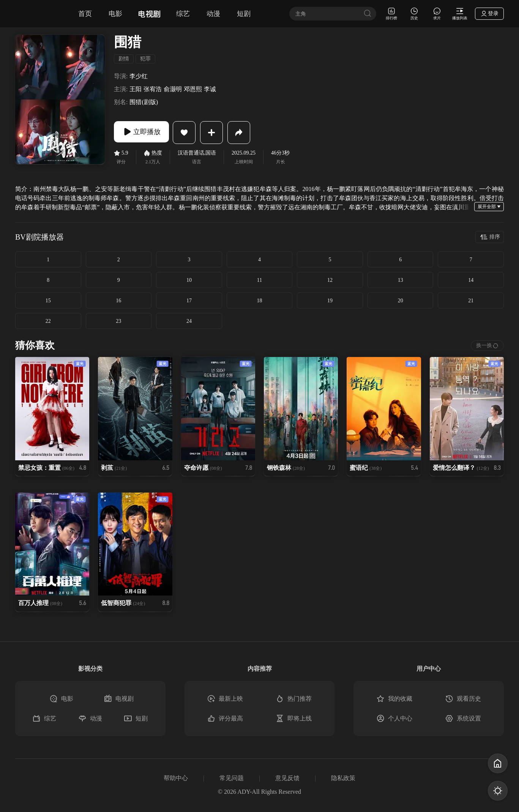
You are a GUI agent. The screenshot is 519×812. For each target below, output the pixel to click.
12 (330, 280)
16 (118, 301)
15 (48, 301)
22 (48, 321)
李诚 (210, 89)
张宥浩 (153, 89)
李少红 (139, 76)
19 (330, 301)
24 (189, 321)
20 (401, 301)
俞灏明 (173, 89)
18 (259, 301)
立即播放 (144, 133)
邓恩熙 (193, 89)
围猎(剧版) (144, 102)
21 (471, 301)
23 (118, 321)
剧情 (124, 59)
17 (189, 301)
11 (259, 280)
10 (189, 280)
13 (401, 280)
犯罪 (145, 59)
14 (471, 280)
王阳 (136, 89)
